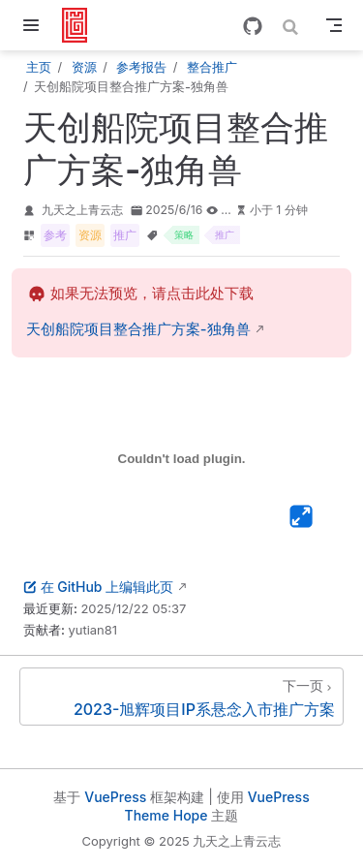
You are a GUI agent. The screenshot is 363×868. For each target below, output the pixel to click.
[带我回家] (81, 25)
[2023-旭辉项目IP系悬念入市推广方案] (181, 697)
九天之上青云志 (82, 210)
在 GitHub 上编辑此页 (98, 587)
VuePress (115, 797)
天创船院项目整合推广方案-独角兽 (138, 329)
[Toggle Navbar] (334, 25)
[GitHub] (253, 26)
